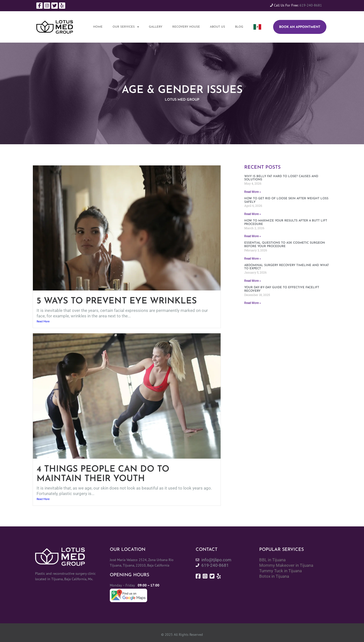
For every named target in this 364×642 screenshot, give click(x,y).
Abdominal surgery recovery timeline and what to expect (287, 267)
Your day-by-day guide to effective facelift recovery (282, 289)
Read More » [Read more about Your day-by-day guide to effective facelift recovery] (253, 303)
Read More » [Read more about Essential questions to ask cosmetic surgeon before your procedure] (253, 259)
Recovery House (186, 27)
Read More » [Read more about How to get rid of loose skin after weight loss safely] (253, 214)
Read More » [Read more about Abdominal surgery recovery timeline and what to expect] (253, 281)
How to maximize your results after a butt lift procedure (286, 222)
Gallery (156, 27)
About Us (217, 27)
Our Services (126, 27)
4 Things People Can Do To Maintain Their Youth (103, 474)
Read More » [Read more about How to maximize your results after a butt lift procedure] (253, 236)
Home (98, 27)
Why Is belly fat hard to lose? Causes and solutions (281, 178)
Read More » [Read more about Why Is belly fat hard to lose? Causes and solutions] (253, 192)
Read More (43, 321)
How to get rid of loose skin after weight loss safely (286, 200)
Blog (239, 27)
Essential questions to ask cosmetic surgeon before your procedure (285, 245)
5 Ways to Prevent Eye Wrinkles (117, 301)
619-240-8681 (311, 5)
